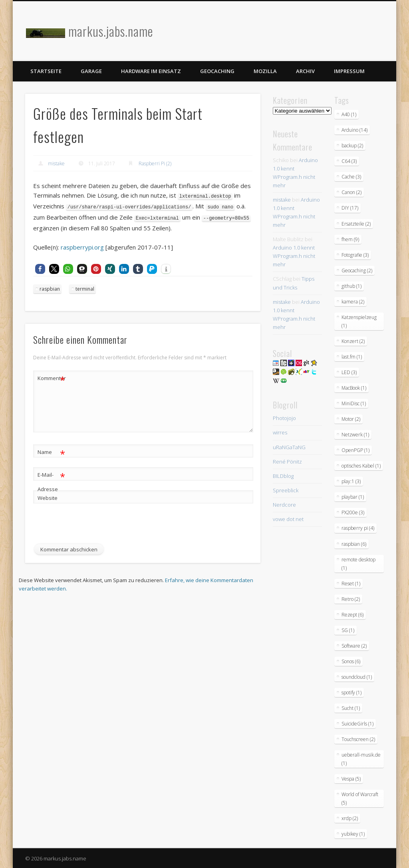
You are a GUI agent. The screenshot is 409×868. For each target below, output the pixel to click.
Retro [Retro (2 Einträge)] (351, 599)
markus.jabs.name (111, 31)
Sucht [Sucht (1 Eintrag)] (351, 708)
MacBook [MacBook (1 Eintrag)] (354, 388)
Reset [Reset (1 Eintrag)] (351, 584)
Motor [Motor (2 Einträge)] (351, 419)
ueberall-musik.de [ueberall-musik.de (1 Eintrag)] (361, 759)
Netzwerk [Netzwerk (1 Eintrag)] (355, 435)
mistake (56, 163)
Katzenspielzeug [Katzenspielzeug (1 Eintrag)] (359, 321)
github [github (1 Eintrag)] (351, 286)
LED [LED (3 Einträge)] (349, 372)
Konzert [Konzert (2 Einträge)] (353, 341)
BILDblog (283, 476)
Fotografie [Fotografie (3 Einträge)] (355, 255)
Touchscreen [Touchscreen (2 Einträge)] (358, 739)
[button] (40, 268)
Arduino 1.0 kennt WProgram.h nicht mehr (294, 256)
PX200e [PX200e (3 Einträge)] (353, 512)
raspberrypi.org (82, 246)
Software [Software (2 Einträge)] (354, 646)
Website (48, 497)
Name (51, 451)
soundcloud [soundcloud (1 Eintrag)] (357, 677)
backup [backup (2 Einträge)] (352, 146)
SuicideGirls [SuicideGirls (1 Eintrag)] (357, 724)
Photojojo (284, 418)
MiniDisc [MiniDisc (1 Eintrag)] (354, 403)
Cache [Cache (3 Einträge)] (351, 177)
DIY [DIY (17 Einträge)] (350, 208)
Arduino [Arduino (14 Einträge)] (354, 130)
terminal (85, 288)
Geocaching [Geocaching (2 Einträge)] (357, 271)
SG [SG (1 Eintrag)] (348, 630)
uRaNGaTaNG (289, 447)
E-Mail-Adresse (51, 479)
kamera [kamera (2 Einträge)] (353, 302)
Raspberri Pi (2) (155, 163)
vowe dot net (288, 519)
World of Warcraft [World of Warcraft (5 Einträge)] (360, 799)
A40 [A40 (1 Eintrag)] (349, 114)
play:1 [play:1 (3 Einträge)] (351, 481)
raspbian (50, 288)
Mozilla (265, 71)
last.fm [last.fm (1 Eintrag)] (352, 357)
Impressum (349, 71)
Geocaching (217, 71)
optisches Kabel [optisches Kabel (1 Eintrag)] (361, 466)
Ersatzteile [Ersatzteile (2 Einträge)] (356, 224)
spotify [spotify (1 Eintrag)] (351, 693)
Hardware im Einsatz (151, 71)
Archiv (305, 71)
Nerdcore (284, 505)
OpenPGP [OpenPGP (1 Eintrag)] (355, 450)
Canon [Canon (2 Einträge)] (351, 192)
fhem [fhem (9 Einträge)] (350, 239)
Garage (91, 71)
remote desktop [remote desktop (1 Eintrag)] (358, 564)
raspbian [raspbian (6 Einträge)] (354, 544)
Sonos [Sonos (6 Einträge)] (351, 661)
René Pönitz (287, 462)
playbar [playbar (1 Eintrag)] (353, 497)
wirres (280, 432)
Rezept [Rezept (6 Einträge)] (352, 615)
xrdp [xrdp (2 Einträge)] (350, 818)
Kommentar (52, 377)
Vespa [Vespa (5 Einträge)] (351, 779)
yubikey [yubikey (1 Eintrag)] (353, 834)
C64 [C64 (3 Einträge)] (349, 161)
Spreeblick (286, 490)
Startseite (46, 71)
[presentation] (94, 527)
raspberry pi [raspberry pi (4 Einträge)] (358, 528)
